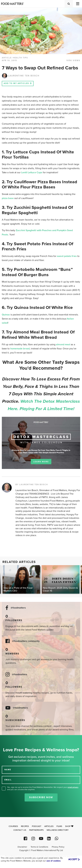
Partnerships (36, 830)
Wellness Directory (58, 830)
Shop (69, 826)
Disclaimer (22, 847)
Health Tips (20, 58)
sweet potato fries (67, 256)
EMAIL (8, 780)
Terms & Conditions (39, 847)
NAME (8, 770)
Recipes (25, 826)
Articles (49, 826)
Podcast (37, 826)
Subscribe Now (41, 797)
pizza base (8, 198)
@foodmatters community (26, 641)
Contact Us (20, 830)
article (7, 58)
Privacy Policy (58, 847)
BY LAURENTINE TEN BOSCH (32, 485)
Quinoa (6, 315)
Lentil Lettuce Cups (32, 172)
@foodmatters (18, 608)
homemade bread (20, 349)
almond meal (63, 345)
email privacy (73, 787)
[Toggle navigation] (77, 4)
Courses (13, 826)
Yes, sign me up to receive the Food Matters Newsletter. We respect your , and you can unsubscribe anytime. (43, 788)
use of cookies (54, 861)
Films (59, 826)
